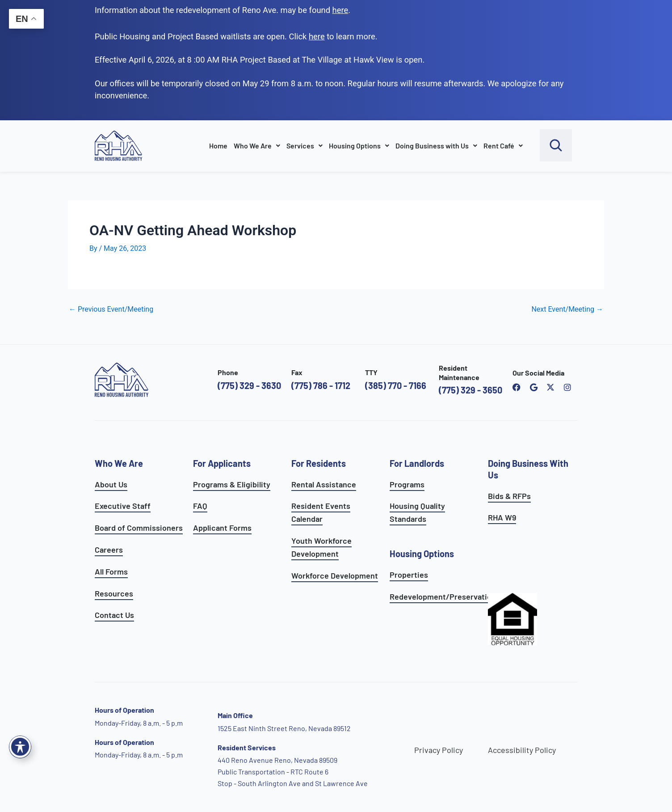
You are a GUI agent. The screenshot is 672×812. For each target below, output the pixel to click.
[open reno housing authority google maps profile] (533, 387)
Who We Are (257, 146)
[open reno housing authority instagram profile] (567, 387)
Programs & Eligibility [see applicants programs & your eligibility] (232, 484)
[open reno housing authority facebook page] (517, 387)
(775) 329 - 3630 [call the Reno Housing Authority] (249, 385)
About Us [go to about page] (111, 484)
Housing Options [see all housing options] (422, 554)
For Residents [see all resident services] (319, 463)
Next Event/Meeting (567, 309)
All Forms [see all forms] (111, 571)
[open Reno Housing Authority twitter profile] (550, 387)
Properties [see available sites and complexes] (409, 575)
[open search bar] (556, 145)
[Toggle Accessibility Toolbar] (20, 747)
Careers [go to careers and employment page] (109, 550)
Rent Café (503, 146)
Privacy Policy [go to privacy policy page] (439, 750)
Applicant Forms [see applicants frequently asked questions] (222, 528)
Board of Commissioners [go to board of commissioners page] (139, 528)
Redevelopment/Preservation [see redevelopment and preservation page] (443, 596)
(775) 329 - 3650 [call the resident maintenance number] (470, 390)
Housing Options (359, 146)
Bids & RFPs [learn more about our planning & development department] (509, 496)
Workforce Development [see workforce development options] (335, 575)
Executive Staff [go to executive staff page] (123, 506)
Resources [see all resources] (114, 593)
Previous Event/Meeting (111, 309)
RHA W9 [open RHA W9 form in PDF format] (502, 517)
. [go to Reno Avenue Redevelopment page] (342, 10)
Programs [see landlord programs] (407, 484)
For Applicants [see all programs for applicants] (222, 463)
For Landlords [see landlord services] (417, 463)
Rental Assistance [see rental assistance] (324, 484)
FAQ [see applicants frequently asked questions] (200, 506)
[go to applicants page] (317, 36)
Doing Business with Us (436, 146)
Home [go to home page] (218, 146)
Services (304, 146)
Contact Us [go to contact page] (114, 615)
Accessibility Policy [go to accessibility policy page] (522, 750)
